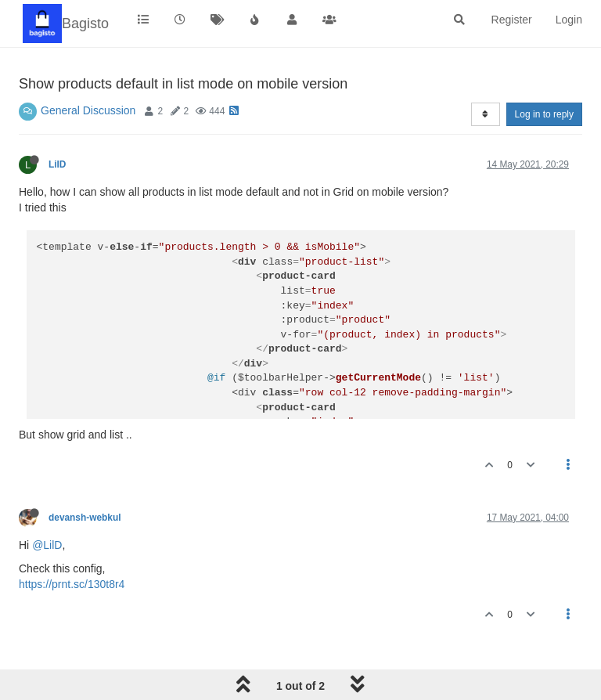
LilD (57, 164)
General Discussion (88, 110)
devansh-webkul (85, 518)
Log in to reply (544, 114)
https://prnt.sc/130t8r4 (72, 584)
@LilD (47, 545)
